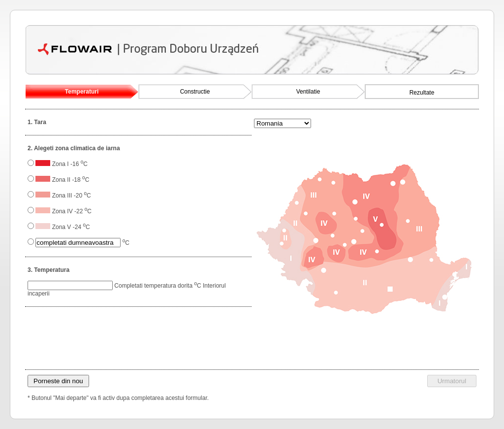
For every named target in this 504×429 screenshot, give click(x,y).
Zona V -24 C (71, 227)
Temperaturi (82, 92)
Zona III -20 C (72, 196)
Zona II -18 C (71, 180)
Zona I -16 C (70, 164)
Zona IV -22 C (72, 211)
